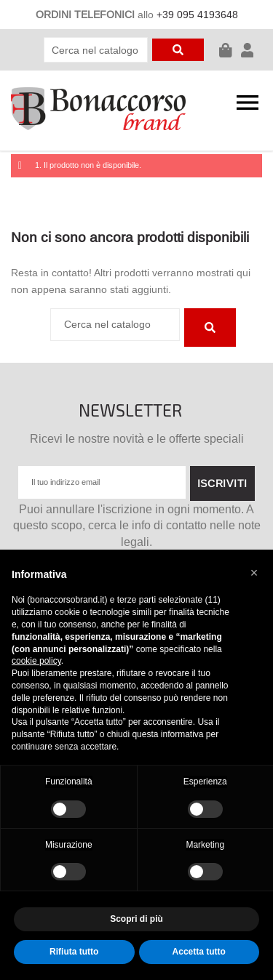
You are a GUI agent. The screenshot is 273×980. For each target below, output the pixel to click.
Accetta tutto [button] (199, 952)
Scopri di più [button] (136, 919)
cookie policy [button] (36, 661)
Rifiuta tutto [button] (74, 952)
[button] (254, 573)
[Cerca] (96, 50)
